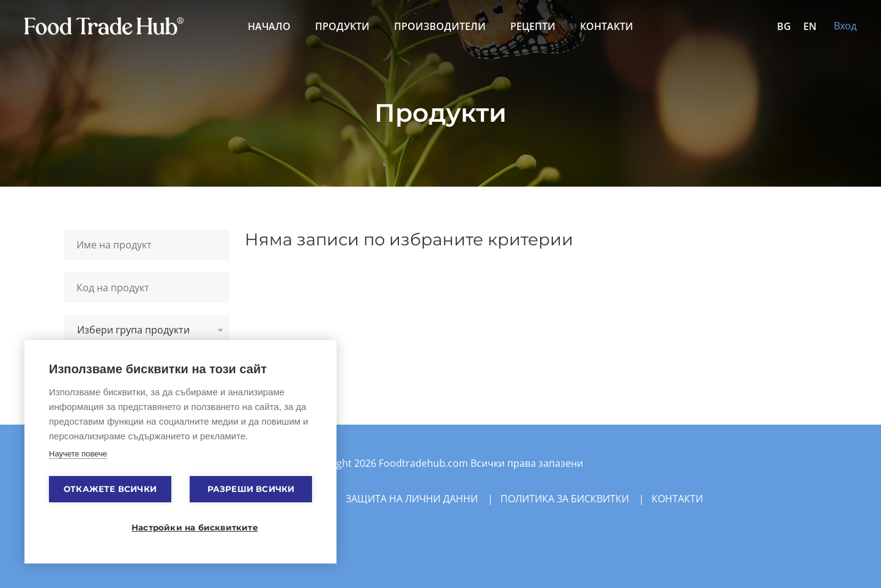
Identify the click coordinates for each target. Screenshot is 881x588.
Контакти (607, 26)
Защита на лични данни (412, 499)
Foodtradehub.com (425, 463)
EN (810, 26)
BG (784, 26)
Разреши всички (251, 489)
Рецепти (533, 26)
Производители (440, 26)
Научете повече (78, 454)
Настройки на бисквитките (187, 527)
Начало (269, 26)
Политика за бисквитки (565, 499)
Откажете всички (110, 489)
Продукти (342, 26)
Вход (845, 26)
